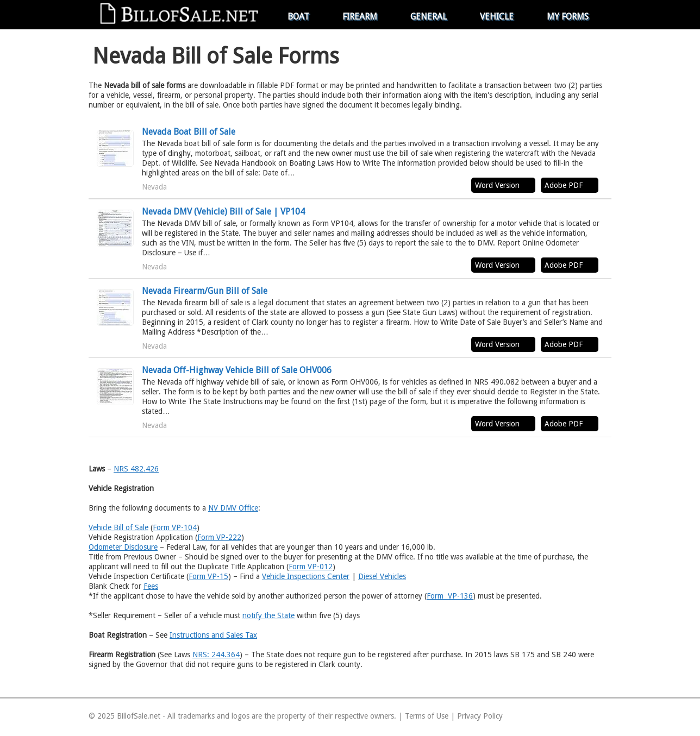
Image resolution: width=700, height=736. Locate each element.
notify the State (268, 615)
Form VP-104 (175, 527)
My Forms (568, 17)
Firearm (360, 17)
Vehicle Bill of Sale (118, 527)
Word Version (497, 185)
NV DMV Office (233, 508)
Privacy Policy (480, 716)
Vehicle (497, 17)
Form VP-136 (450, 596)
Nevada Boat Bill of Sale (189, 132)
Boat (298, 17)
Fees (151, 586)
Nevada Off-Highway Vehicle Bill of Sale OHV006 (237, 370)
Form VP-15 (208, 576)
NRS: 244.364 (216, 655)
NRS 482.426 (136, 469)
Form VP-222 (219, 537)
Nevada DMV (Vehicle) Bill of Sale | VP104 (223, 212)
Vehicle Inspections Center (306, 576)
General (429, 17)
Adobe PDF (564, 185)
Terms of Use (427, 716)
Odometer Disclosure (123, 547)
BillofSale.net (139, 716)
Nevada (154, 187)
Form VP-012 (311, 567)
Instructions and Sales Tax (213, 635)
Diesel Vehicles (382, 576)
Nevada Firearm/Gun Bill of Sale (205, 291)
